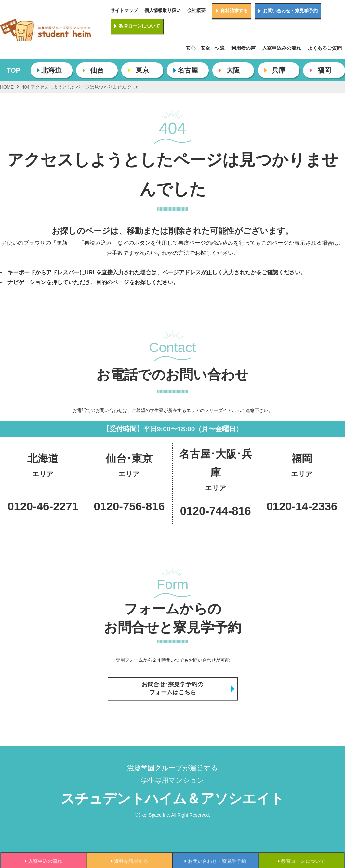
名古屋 (188, 70)
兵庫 (279, 70)
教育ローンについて (139, 26)
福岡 (324, 70)
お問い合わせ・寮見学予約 (290, 11)
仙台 (97, 70)
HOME (7, 87)
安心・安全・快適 (205, 48)
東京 (142, 70)
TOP (13, 70)
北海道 (52, 70)
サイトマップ (124, 10)
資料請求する (234, 11)
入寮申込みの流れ (282, 48)
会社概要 (196, 10)
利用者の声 (243, 48)
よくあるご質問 (325, 48)
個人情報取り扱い (163, 10)
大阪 (233, 70)
